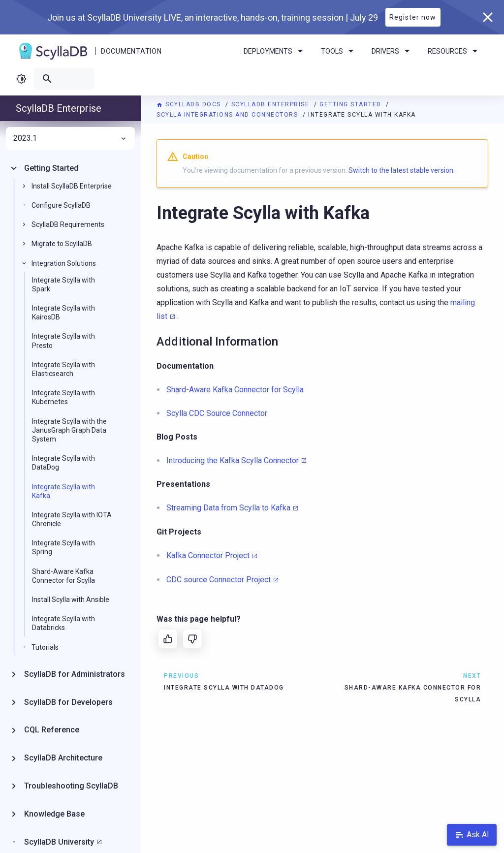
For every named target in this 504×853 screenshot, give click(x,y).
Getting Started (351, 104)
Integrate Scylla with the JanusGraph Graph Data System (69, 430)
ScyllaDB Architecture (63, 758)
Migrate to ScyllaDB (62, 244)
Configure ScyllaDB (61, 205)
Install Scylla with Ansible (71, 600)
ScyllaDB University (59, 842)
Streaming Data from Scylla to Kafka (228, 508)
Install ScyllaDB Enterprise (72, 186)
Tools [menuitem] (339, 51)
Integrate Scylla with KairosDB (63, 313)
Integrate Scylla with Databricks (63, 623)
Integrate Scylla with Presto (63, 341)
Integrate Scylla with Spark (63, 284)
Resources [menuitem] (454, 51)
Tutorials (45, 647)
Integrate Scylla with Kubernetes (63, 397)
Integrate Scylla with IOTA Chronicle (72, 519)
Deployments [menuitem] (275, 51)
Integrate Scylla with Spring (63, 547)
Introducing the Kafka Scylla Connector (233, 460)
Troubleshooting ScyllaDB (71, 786)
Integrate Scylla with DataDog (63, 463)
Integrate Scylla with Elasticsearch (63, 369)
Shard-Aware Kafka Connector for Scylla (63, 576)
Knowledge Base (54, 814)
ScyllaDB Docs (190, 104)
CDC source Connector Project (219, 580)
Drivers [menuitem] (392, 51)
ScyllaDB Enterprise (271, 104)
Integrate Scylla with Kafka (63, 491)
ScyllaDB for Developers (68, 702)
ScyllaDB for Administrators (75, 674)
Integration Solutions (64, 263)
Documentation (131, 51)
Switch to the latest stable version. (402, 170)
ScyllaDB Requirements (68, 224)
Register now (413, 17)
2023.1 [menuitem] (70, 138)
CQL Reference (52, 730)
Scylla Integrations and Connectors (228, 115)
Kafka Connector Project (208, 555)
